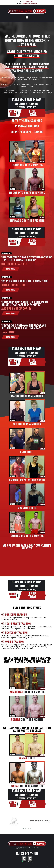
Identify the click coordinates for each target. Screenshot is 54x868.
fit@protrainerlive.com (30, 4)
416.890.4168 (29, 2)
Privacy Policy (27, 851)
